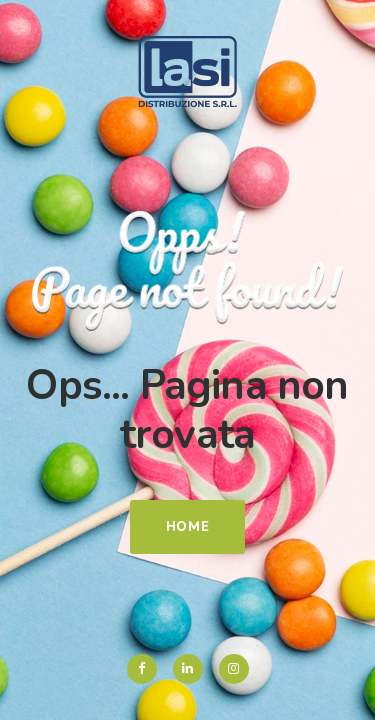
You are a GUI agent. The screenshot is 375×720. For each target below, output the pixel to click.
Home (188, 527)
